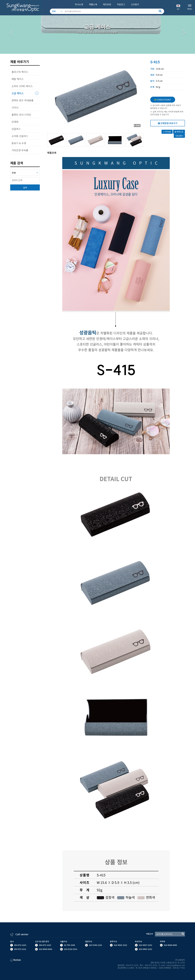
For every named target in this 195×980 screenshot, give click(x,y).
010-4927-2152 (145, 945)
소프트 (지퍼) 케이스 (22, 86)
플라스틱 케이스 (20, 72)
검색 (25, 188)
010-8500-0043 (170, 945)
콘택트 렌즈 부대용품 (23, 100)
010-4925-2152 (120, 945)
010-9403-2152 (145, 949)
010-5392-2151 (96, 945)
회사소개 (79, 4)
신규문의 (135, 4)
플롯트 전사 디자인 (21, 115)
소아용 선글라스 (20, 136)
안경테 (15, 122)
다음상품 (179, 136)
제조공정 (107, 4)
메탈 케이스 (18, 79)
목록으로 (179, 132)
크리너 (15, 107)
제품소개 (93, 4)
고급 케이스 (18, 93)
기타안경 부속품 (20, 150)
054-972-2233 (20, 945)
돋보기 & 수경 (19, 143)
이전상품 (167, 132)
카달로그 (121, 4)
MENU (190, 7)
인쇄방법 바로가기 (168, 123)
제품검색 (150, 934)
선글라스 (16, 129)
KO (178, 7)
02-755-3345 (69, 945)
